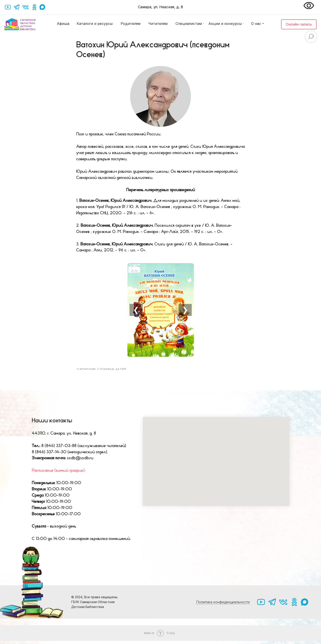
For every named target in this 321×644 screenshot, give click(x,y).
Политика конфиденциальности (223, 605)
